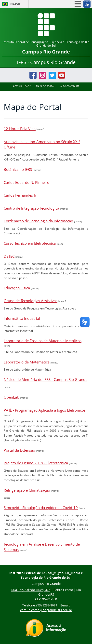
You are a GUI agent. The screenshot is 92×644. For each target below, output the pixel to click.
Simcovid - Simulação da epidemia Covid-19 (41, 508)
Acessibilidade (22, 87)
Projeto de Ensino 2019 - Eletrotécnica (36, 463)
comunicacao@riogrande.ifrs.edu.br (46, 610)
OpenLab (11, 397)
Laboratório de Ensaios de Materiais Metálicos (43, 341)
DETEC (9, 256)
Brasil (15, 4)
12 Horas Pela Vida (20, 129)
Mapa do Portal (46, 87)
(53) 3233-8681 (47, 605)
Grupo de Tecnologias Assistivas (31, 301)
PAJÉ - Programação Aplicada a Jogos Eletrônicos (45, 410)
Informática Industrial (22, 318)
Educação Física (17, 288)
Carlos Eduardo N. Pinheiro (26, 182)
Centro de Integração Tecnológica (31, 208)
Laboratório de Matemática (27, 362)
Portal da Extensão (19, 450)
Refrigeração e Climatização (27, 490)
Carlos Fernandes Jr (20, 195)
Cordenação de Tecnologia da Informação (38, 221)
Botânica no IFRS (18, 169)
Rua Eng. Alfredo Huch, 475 (31, 590)
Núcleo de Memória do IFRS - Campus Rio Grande (46, 379)
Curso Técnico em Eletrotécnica (30, 243)
